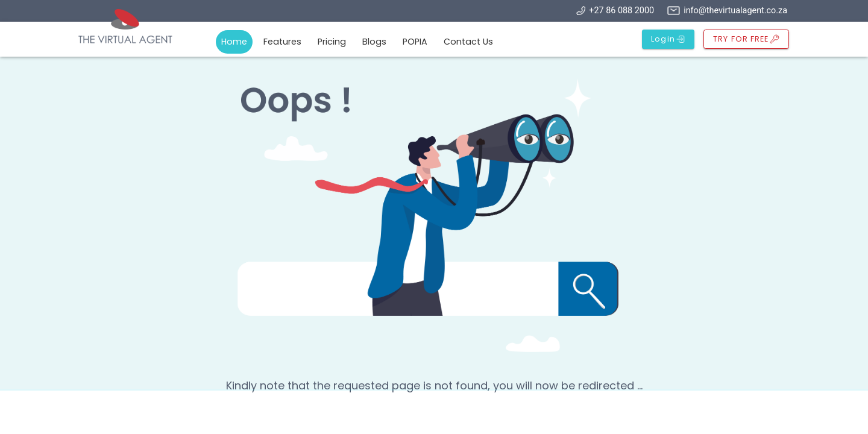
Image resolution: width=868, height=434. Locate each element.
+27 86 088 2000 (621, 11)
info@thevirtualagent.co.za (735, 11)
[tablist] (360, 43)
